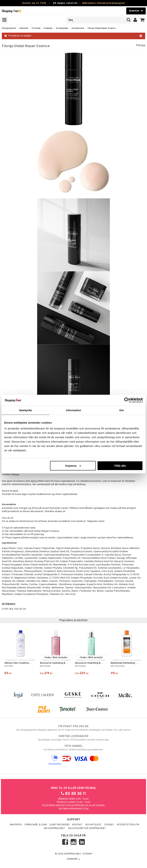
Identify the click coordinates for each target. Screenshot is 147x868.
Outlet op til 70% (34, 3)
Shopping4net (9, 28)
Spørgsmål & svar (36, 825)
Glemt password (59, 825)
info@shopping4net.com (74, 809)
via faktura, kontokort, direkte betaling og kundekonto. (73, 748)
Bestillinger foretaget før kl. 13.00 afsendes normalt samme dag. (73, 738)
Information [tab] (73, 410)
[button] (142, 20)
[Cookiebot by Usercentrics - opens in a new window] (127, 400)
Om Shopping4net (54, 828)
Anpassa (73, 465)
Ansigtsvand (78, 28)
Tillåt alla (120, 465)
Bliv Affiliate (93, 825)
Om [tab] (121, 410)
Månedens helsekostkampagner (104, 3)
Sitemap (88, 854)
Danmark (73, 859)
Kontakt (77, 825)
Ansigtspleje (62, 28)
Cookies (109, 825)
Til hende (36, 28)
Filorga (141, 45)
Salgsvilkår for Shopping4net (87, 828)
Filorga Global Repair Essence (102, 28)
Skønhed (24, 28)
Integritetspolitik (128, 825)
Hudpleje (48, 28)
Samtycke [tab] (26, 410)
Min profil (16, 825)
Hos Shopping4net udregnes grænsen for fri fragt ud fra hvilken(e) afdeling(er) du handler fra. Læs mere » (73, 728)
